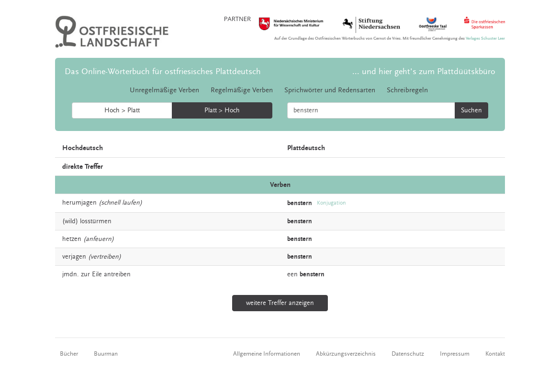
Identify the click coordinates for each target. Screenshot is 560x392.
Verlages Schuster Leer (485, 38)
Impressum (455, 354)
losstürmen (96, 221)
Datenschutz (408, 354)
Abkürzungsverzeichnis (346, 354)
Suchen (471, 110)
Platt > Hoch (222, 110)
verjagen (74, 257)
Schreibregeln (407, 90)
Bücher (69, 354)
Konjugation (331, 203)
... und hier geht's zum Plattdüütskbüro (424, 71)
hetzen (72, 239)
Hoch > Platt (122, 110)
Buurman (106, 354)
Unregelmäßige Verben (164, 90)
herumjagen (79, 203)
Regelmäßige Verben (242, 90)
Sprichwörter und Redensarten (330, 90)
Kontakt (495, 354)
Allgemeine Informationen (267, 354)
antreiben (117, 274)
